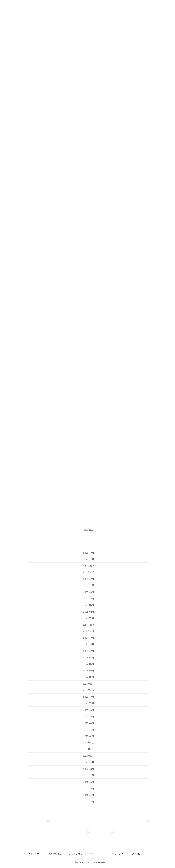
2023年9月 (89, 697)
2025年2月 (89, 612)
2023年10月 (89, 690)
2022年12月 (89, 743)
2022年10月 (89, 756)
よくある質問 (76, 854)
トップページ (35, 854)
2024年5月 (89, 664)
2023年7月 (89, 703)
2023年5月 (89, 717)
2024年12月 (89, 625)
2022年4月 (89, 795)
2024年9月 (89, 638)
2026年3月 (89, 553)
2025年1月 (89, 618)
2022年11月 (89, 749)
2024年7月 (89, 651)
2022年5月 (89, 789)
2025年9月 (89, 579)
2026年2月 (89, 559)
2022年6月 (89, 782)
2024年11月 (89, 631)
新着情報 (89, 530)
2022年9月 (89, 762)
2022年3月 (89, 802)
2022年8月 (89, 769)
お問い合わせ (118, 854)
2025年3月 (89, 605)
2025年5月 (89, 599)
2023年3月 (89, 730)
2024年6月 (89, 658)
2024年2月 (89, 677)
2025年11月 (89, 572)
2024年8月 (89, 645)
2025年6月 (89, 592)
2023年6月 (89, 710)
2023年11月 (89, 684)
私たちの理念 (55, 854)
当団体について (97, 854)
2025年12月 (89, 566)
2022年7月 (89, 775)
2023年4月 (89, 723)
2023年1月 (89, 736)
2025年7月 (89, 585)
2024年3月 (89, 671)
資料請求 (137, 854)
